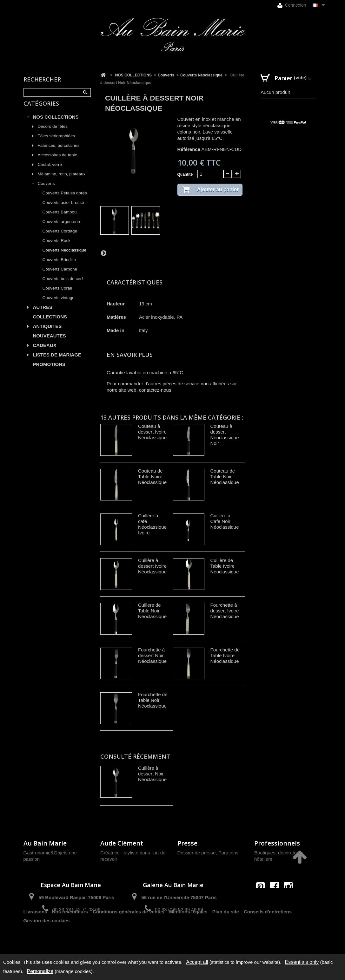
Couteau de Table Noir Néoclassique (225, 477)
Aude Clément (122, 843)
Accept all (197, 962)
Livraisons (35, 932)
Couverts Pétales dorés (65, 200)
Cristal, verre (50, 172)
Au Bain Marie (45, 843)
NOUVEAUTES (50, 343)
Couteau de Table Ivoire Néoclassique (152, 477)
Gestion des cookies (47, 941)
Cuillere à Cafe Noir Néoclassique (225, 521)
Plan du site (226, 932)
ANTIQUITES (47, 333)
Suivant (103, 253)
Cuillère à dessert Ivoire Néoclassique (152, 566)
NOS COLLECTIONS (56, 124)
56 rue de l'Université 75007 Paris (179, 897)
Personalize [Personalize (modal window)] (40, 971)
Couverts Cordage (60, 238)
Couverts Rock (57, 248)
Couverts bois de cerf (63, 286)
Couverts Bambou (60, 219)
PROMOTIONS (49, 372)
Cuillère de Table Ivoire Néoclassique (225, 566)
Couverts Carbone (60, 276)
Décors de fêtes (53, 134)
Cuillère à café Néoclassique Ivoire (152, 524)
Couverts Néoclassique (65, 257)
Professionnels (277, 843)
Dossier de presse (197, 853)
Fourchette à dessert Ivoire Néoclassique (225, 611)
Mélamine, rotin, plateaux (62, 181)
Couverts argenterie (61, 229)
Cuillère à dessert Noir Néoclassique (152, 774)
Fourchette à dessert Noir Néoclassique (152, 655)
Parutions (228, 853)
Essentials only (302, 962)
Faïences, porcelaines (59, 153)
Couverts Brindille (59, 267)
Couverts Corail (57, 295)
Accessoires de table (58, 162)
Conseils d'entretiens (268, 932)
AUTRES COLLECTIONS (50, 319)
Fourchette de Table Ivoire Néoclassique (225, 655)
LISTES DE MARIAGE (57, 362)
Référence (189, 149)
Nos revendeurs (70, 932)
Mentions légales (188, 932)
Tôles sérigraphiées (56, 143)
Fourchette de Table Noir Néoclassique (153, 700)
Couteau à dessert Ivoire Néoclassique (152, 432)
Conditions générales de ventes (129, 932)
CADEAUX (45, 353)
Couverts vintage (59, 305)
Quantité (185, 174)
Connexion (292, 5)
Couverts (46, 191)
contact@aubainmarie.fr (277, 900)
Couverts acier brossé (63, 210)
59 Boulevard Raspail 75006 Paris (76, 897)
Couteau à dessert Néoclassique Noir (225, 435)
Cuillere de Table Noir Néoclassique (152, 611)
